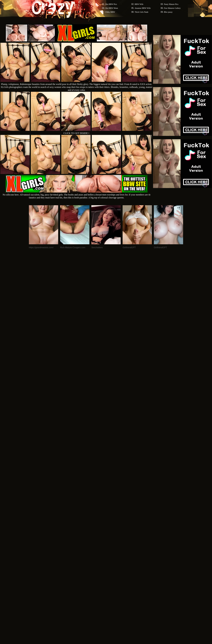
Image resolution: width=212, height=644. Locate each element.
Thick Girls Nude (142, 12)
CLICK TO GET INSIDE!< (77, 133)
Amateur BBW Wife (143, 8)
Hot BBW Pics (111, 4)
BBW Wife (139, 4)
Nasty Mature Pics (171, 4)
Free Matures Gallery (172, 8)
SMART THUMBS (113, 527)
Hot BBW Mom (112, 8)
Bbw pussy (168, 12)
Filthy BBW (110, 12)
